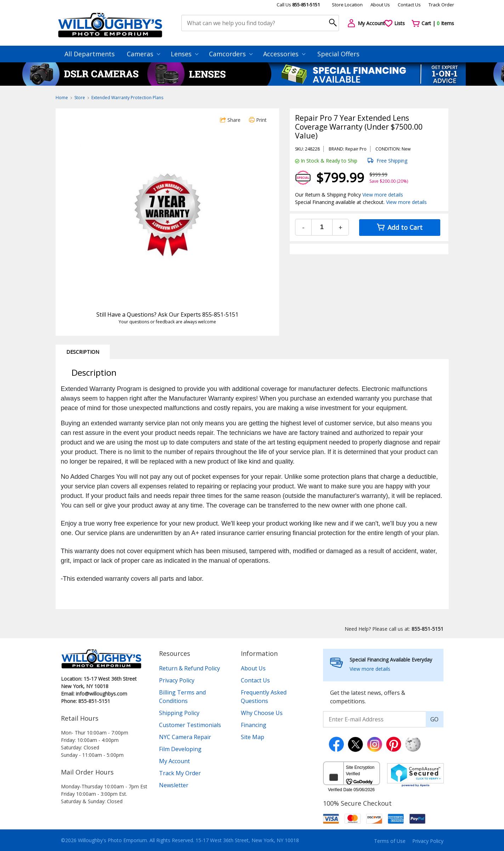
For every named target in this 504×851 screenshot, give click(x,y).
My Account (174, 761)
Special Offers (338, 54)
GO (434, 719)
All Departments (90, 54)
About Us (380, 5)
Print (258, 120)
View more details (383, 195)
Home (62, 98)
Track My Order (180, 773)
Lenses (185, 54)
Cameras (143, 54)
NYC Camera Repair (185, 737)
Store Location (347, 5)
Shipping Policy (179, 713)
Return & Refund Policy (189, 668)
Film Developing (180, 749)
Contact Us (409, 5)
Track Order (441, 5)
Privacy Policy (177, 680)
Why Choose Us (262, 713)
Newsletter (174, 785)
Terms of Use (390, 841)
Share (230, 120)
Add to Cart (400, 227)
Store (80, 98)
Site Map (253, 737)
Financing (254, 725)
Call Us (298, 5)
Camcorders (231, 54)
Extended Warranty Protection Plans (127, 98)
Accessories (284, 54)
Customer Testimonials (190, 725)
